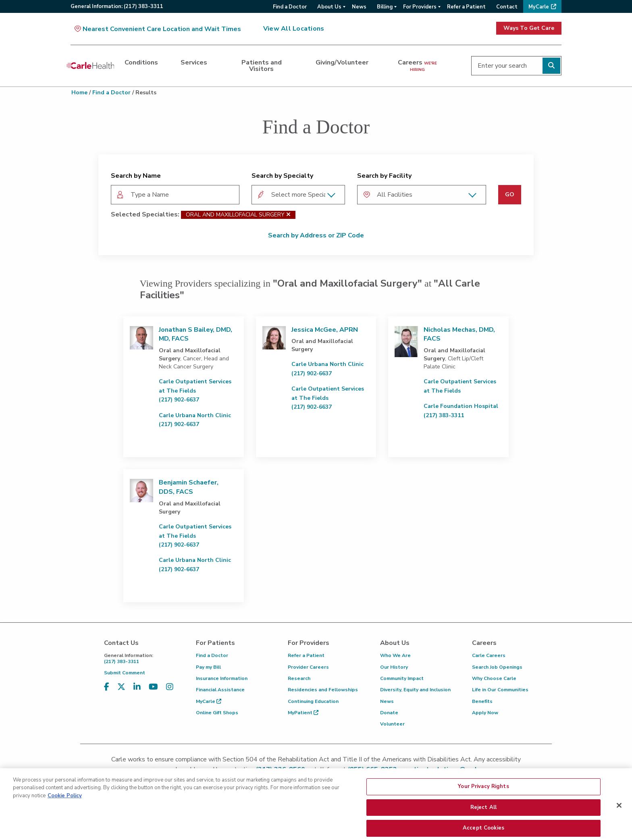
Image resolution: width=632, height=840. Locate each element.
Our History (394, 667)
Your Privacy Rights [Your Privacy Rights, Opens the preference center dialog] (483, 802)
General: (117, 6)
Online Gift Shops (217, 713)
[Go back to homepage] (90, 66)
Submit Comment (125, 673)
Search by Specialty (282, 176)
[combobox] (175, 195)
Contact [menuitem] (507, 7)
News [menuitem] (359, 7)
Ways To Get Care (529, 28)
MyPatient (303, 713)
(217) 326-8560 (280, 769)
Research (299, 678)
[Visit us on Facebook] (107, 687)
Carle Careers (489, 655)
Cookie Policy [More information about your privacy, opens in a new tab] (65, 811)
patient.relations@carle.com (451, 769)
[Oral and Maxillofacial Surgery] (288, 215)
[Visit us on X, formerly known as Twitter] (121, 687)
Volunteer (392, 724)
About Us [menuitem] (329, 7)
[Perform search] (551, 66)
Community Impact (402, 678)
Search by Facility (384, 176)
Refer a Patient (306, 655)
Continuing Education (313, 701)
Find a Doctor (111, 93)
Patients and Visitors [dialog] (262, 66)
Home (79, 93)
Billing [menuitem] (385, 7)
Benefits (482, 701)
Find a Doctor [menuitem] (290, 7)
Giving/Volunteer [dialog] (342, 62)
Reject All (483, 823)
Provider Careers (308, 667)
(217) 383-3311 (144, 658)
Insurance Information (222, 678)
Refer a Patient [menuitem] (466, 7)
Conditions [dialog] (141, 62)
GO (510, 194)
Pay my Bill (208, 667)
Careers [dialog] (417, 65)
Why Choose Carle (494, 678)
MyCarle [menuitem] (539, 7)
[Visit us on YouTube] (153, 687)
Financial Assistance (220, 690)
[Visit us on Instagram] (170, 687)
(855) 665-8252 (372, 769)
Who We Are (395, 655)
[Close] (619, 821)
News (387, 701)
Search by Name (136, 176)
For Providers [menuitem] (420, 7)
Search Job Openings (497, 667)
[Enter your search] (516, 66)
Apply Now (485, 713)
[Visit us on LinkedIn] (137, 687)
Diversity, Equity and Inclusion (415, 690)
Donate (389, 713)
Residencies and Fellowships (323, 690)
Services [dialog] (194, 62)
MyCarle (209, 701)
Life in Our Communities (500, 690)
